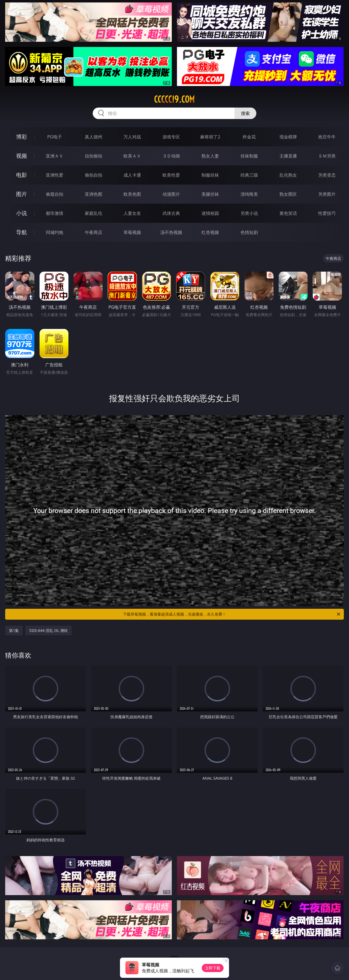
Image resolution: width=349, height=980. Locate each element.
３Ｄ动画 (171, 156)
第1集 (14, 630)
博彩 (22, 137)
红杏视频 (210, 232)
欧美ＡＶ (132, 156)
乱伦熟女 (288, 175)
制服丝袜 (210, 175)
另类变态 (327, 175)
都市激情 (55, 213)
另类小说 (249, 213)
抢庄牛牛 (327, 137)
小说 (22, 213)
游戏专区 (171, 137)
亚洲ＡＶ (55, 156)
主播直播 (288, 156)
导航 (22, 232)
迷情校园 (210, 213)
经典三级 (249, 175)
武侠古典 (171, 213)
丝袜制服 (249, 156)
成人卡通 (132, 175)
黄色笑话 (288, 213)
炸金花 (249, 137)
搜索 (245, 113)
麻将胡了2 (210, 137)
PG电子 (54, 137)
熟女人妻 (210, 156)
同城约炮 (55, 232)
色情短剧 (249, 232)
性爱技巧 (327, 213)
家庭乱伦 (94, 213)
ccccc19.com (174, 99)
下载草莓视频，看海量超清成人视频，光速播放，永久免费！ (232, 614)
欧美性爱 (171, 175)
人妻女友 (132, 213)
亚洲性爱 (55, 175)
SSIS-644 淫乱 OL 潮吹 (49, 630)
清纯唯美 (249, 194)
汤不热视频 (171, 232)
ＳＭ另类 (327, 156)
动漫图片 (171, 194)
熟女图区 (288, 194)
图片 (22, 194)
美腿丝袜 (210, 194)
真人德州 (94, 137)
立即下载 (213, 968)
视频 (22, 156)
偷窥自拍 (55, 194)
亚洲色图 (94, 194)
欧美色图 (132, 194)
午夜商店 (94, 232)
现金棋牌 (288, 137)
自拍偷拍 (94, 156)
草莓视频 (132, 232)
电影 (22, 175)
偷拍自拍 (94, 175)
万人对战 (132, 137)
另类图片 (327, 194)
